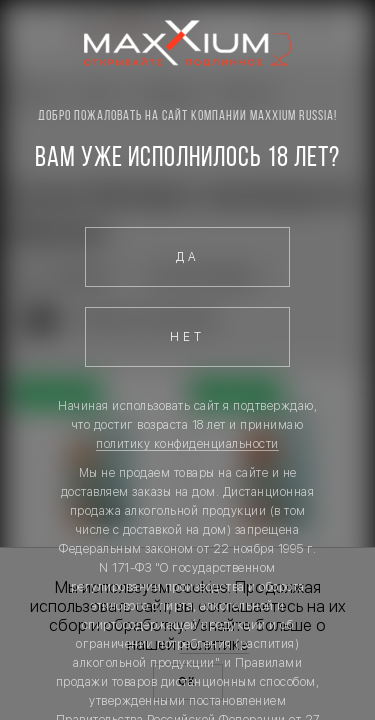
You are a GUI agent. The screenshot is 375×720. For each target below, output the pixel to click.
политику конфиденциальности (187, 444)
